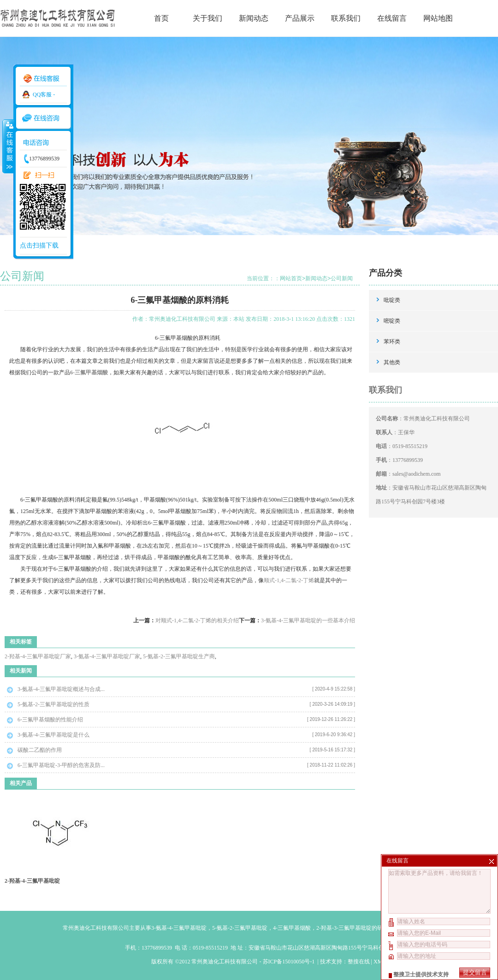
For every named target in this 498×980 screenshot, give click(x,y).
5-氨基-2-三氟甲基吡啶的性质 (53, 704)
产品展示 (300, 18)
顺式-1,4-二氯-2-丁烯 (289, 580)
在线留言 (392, 18)
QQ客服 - (44, 94)
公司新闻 (342, 278)
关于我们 (207, 18)
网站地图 (438, 18)
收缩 (8, 146)
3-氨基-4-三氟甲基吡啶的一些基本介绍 (308, 620)
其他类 (392, 362)
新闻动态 (254, 18)
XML (379, 962)
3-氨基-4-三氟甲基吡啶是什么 (53, 735)
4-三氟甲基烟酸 (292, 928)
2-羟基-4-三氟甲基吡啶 (32, 881)
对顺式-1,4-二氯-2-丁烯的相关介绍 (197, 620)
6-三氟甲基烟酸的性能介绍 (50, 720)
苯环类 (392, 342)
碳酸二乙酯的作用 (40, 750)
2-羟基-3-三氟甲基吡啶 (344, 928)
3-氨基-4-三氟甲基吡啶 (179, 928)
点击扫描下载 (39, 245)
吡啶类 (392, 300)
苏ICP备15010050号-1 (290, 962)
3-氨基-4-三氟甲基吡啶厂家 (107, 656)
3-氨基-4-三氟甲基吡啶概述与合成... (61, 689)
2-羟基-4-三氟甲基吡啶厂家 (38, 656)
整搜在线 (359, 962)
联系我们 (346, 18)
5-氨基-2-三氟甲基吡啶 (240, 928)
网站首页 (291, 278)
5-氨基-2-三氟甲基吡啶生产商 (179, 656)
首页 (161, 18)
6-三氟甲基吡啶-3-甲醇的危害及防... (61, 765)
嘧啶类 (392, 321)
